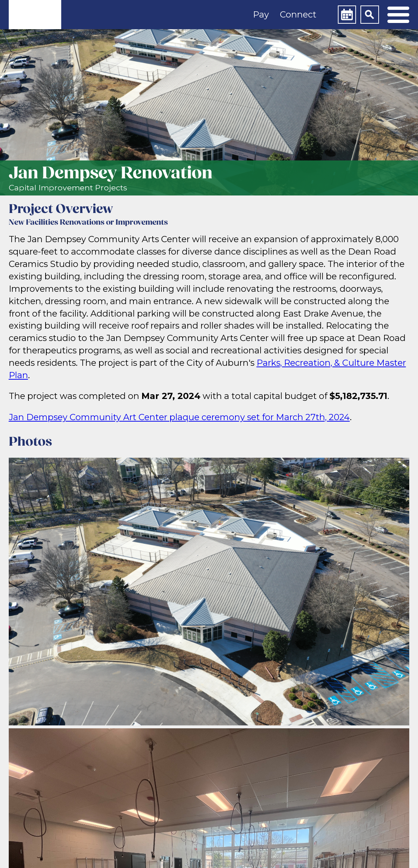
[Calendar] (347, 15)
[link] (35, 15)
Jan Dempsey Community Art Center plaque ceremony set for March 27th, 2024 (179, 417)
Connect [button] (298, 14)
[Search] (370, 15)
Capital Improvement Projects (68, 188)
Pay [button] (261, 14)
